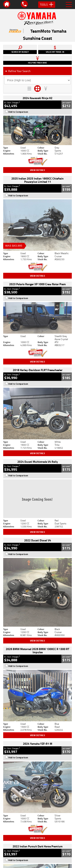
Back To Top (37, 766)
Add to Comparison (18, 112)
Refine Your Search (18, 71)
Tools (47, 5)
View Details (37, 170)
